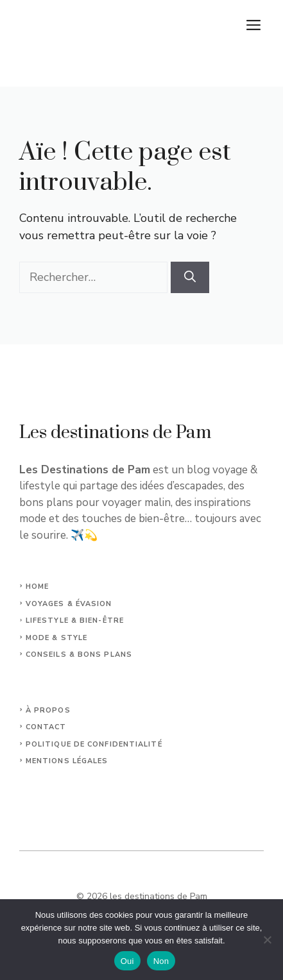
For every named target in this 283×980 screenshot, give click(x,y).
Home (37, 587)
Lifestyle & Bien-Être (75, 621)
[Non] (267, 940)
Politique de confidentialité (94, 744)
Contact (46, 727)
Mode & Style (56, 638)
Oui (127, 961)
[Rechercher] (190, 277)
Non (161, 961)
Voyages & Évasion (69, 604)
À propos (48, 710)
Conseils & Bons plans (79, 655)
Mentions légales (67, 761)
